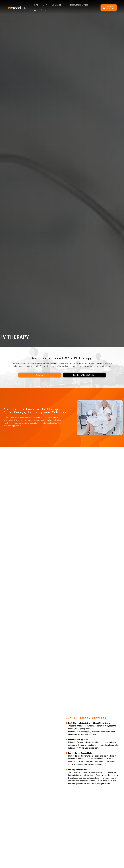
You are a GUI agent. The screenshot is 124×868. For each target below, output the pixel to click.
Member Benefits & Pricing (78, 5)
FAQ (35, 10)
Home (36, 5)
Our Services (58, 5)
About (45, 5)
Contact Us (45, 10)
